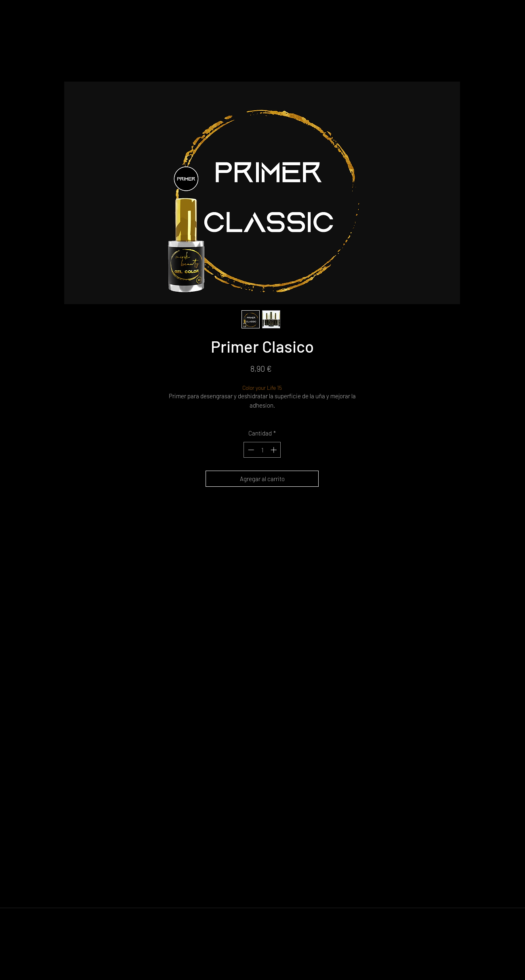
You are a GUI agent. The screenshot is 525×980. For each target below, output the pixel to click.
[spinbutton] (262, 450)
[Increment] (274, 450)
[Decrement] (250, 450)
